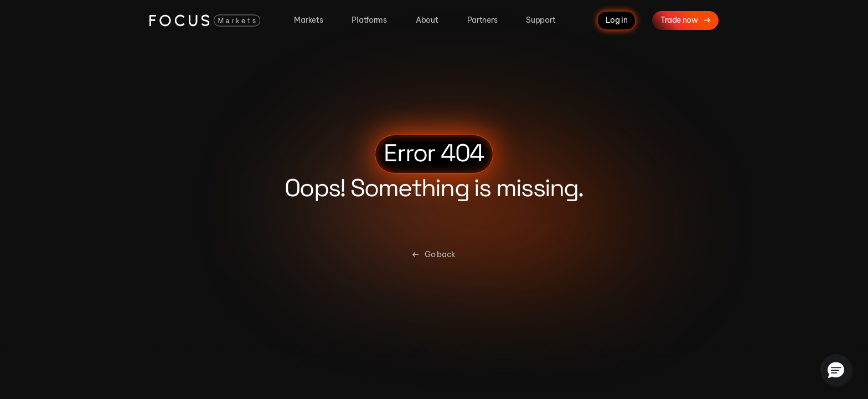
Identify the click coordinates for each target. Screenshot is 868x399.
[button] (836, 370)
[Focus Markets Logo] (205, 21)
